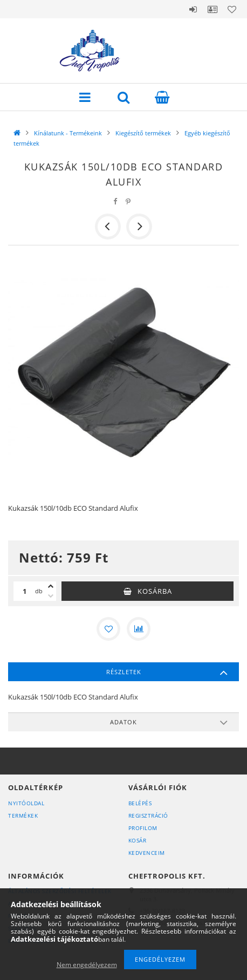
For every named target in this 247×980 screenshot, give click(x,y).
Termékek (23, 815)
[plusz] (51, 586)
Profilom (143, 828)
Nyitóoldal (26, 803)
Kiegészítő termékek (143, 133)
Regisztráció (148, 815)
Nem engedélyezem (87, 965)
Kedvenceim (147, 853)
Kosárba (155, 591)
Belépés (193, 9)
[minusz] (51, 596)
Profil (212, 9)
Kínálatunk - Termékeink (68, 133)
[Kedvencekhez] (108, 629)
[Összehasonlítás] (139, 629)
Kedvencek (232, 9)
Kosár (138, 840)
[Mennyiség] (24, 591)
